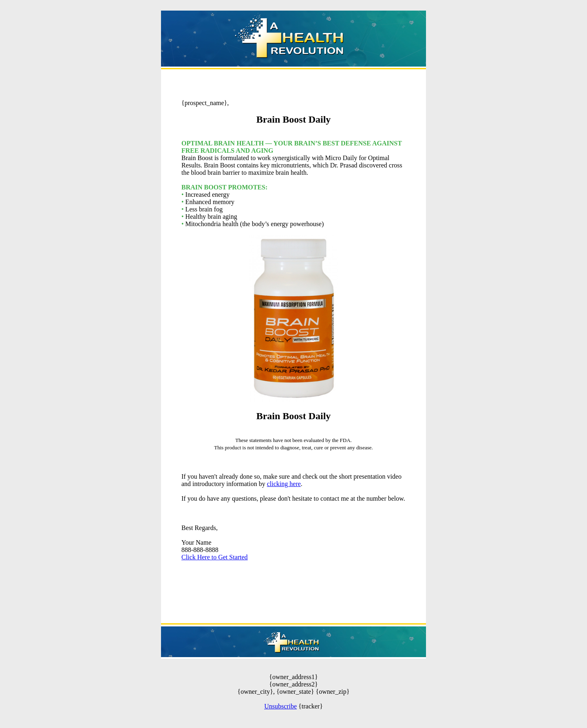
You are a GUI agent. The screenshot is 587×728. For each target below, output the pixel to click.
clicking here (284, 484)
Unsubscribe (280, 706)
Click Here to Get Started (215, 557)
